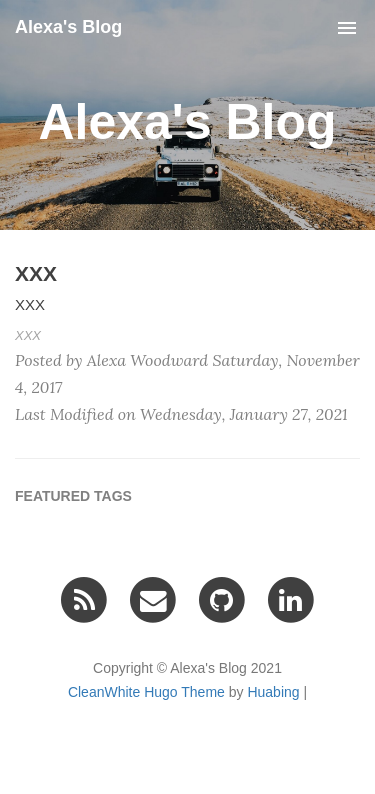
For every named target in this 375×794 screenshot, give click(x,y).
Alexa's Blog (68, 27)
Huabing (273, 692)
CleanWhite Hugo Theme (146, 692)
